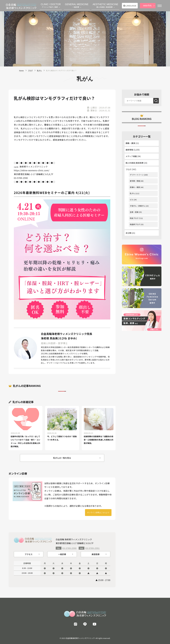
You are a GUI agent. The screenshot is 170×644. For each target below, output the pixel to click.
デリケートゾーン (137, 175)
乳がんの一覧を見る (62, 458)
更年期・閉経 (135, 181)
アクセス (29, 554)
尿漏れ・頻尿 (135, 187)
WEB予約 (147, 6)
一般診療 (62, 554)
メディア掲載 (131, 156)
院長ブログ (134, 218)
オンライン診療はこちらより (98, 512)
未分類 (128, 233)
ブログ (128, 169)
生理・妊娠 (134, 212)
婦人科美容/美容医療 (134, 163)
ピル (132, 200)
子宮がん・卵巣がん (138, 206)
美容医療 (96, 554)
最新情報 (129, 150)
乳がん (132, 193)
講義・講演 (130, 143)
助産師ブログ (135, 224)
